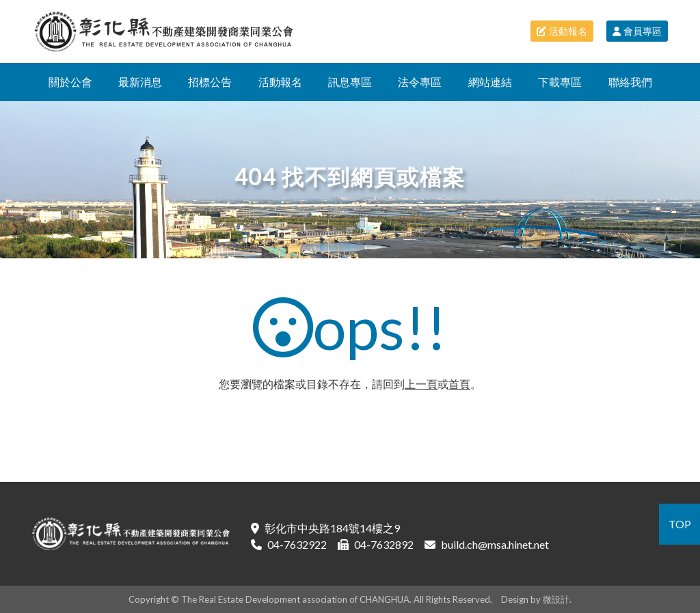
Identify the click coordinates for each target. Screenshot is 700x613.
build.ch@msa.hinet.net (495, 544)
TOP (680, 524)
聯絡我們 (630, 82)
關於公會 (70, 82)
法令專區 (420, 82)
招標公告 (210, 82)
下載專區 (560, 82)
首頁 (459, 384)
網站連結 (490, 82)
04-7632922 (297, 544)
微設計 (556, 599)
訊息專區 (350, 82)
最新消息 (140, 82)
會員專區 (637, 31)
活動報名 (562, 31)
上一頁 (421, 384)
